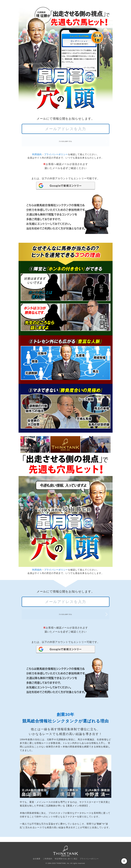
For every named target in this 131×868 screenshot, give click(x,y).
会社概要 (37, 859)
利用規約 (37, 157)
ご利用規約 (48, 859)
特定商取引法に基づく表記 (66, 859)
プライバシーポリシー (56, 157)
